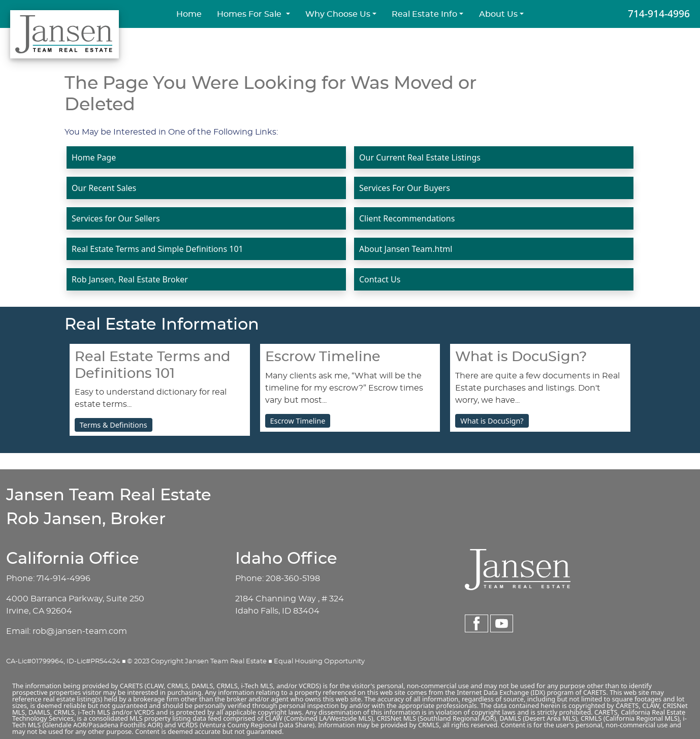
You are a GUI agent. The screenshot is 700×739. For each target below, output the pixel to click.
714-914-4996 (659, 13)
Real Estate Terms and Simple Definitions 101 (157, 249)
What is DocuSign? (492, 421)
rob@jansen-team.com (80, 631)
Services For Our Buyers (405, 188)
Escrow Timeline (298, 421)
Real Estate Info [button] (424, 14)
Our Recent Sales (104, 188)
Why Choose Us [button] (338, 14)
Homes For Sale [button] (250, 14)
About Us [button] (498, 14)
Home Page (94, 157)
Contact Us (380, 279)
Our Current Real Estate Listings (420, 157)
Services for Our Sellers (116, 218)
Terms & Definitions (114, 425)
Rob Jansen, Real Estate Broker (130, 279)
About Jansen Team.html (406, 249)
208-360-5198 (293, 579)
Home (189, 14)
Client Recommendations (407, 218)
